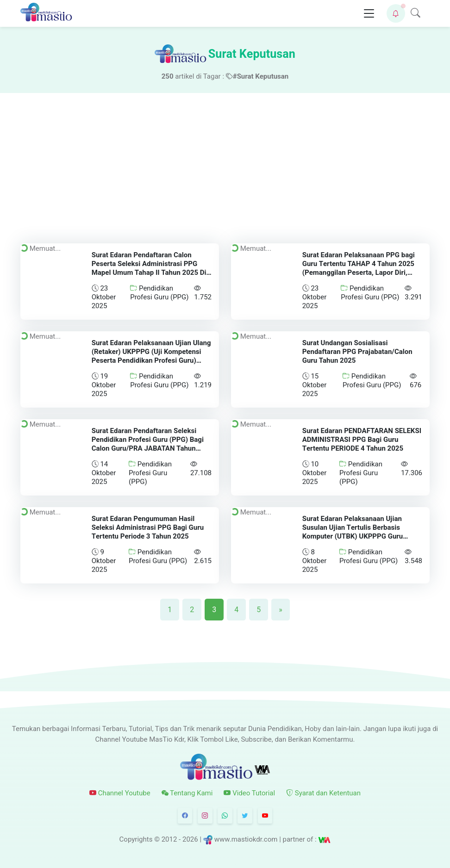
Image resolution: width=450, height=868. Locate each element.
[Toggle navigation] (369, 14)
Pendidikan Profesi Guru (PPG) (159, 293)
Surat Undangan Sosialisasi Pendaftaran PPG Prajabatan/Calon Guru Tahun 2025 (357, 352)
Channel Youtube (120, 793)
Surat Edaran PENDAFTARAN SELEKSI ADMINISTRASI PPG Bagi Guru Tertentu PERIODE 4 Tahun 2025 (361, 440)
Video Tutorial (249, 793)
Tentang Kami (187, 793)
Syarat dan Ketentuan (323, 793)
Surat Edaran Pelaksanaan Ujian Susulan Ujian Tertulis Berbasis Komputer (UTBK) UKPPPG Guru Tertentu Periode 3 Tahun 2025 (352, 532)
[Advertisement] (225, 162)
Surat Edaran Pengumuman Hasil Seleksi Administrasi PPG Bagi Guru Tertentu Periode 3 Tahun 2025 (148, 527)
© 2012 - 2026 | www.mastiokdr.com (216, 839)
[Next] (281, 609)
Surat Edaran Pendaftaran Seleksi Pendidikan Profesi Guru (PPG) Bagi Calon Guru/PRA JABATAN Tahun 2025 (148, 444)
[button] (396, 13)
